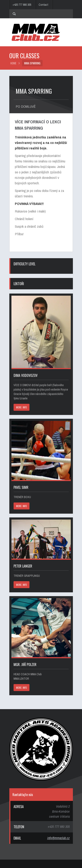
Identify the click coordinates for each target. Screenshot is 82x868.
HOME (13, 63)
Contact (43, 5)
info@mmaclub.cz (58, 838)
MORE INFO (22, 407)
